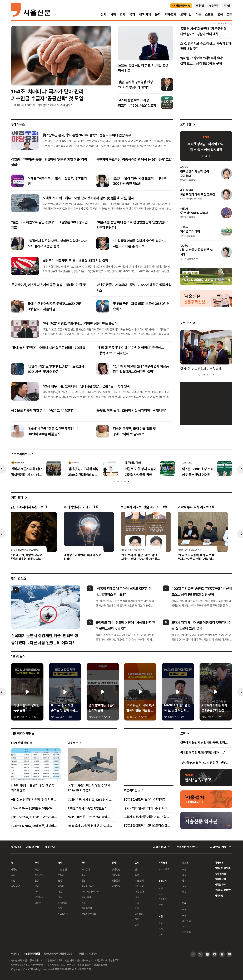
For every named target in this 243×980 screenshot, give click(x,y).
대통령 (14, 869)
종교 (137, 897)
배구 (184, 892)
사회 (113, 14)
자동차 (61, 886)
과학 (37, 892)
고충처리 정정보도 (223, 890)
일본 (84, 880)
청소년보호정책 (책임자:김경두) (59, 953)
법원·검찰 (39, 875)
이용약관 (15, 953)
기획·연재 (170, 14)
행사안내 (16, 847)
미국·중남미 (87, 897)
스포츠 (209, 14)
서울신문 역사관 (222, 868)
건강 (137, 908)
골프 (184, 880)
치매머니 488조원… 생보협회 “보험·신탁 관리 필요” (43, 105)
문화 (158, 14)
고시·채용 (116, 886)
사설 (161, 888)
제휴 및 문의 (33, 847)
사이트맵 (219, 895)
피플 (198, 14)
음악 (137, 869)
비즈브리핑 (63, 914)
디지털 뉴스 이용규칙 (87, 953)
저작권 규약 (220, 884)
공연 (137, 925)
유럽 (84, 903)
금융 (60, 880)
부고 (161, 934)
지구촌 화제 (87, 908)
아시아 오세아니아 (90, 892)
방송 (184, 910)
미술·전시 (139, 880)
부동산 (61, 875)
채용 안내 (50, 847)
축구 (184, 875)
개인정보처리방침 (32, 953)
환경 (37, 880)
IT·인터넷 (63, 903)
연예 (220, 14)
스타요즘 (186, 932)
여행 (137, 903)
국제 (132, 14)
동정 (161, 929)
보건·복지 (39, 903)
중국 (84, 875)
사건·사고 (39, 869)
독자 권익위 (220, 874)
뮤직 (184, 927)
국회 (13, 875)
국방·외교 (16, 886)
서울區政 (116, 880)
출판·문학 (139, 886)
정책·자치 (145, 14)
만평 (161, 905)
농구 (184, 886)
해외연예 (186, 921)
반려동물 (139, 914)
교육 (37, 886)
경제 (123, 14)
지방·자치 (116, 875)
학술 (137, 875)
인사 (161, 923)
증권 (60, 897)
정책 (60, 908)
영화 (137, 919)
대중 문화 (139, 892)
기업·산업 (62, 869)
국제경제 (86, 869)
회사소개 (219, 863)
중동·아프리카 (88, 886)
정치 (103, 14)
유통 (60, 892)
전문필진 (163, 899)
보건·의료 (39, 897)
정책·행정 (116, 869)
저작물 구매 (220, 879)
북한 (13, 880)
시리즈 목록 (164, 869)
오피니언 (186, 14)
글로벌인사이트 (89, 914)
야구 (184, 869)
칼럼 (161, 894)
